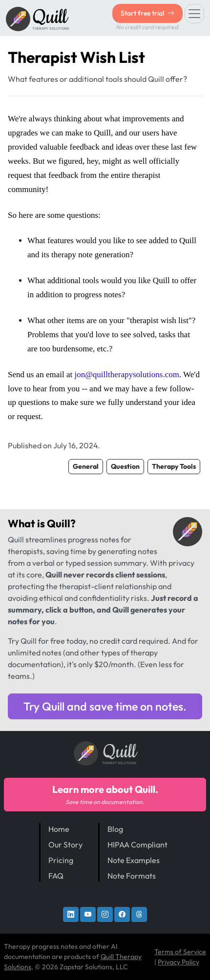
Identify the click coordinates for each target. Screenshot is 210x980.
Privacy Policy (178, 962)
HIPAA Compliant (137, 845)
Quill (59, 523)
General (86, 466)
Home (59, 829)
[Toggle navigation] (194, 14)
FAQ (56, 876)
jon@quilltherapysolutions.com (126, 375)
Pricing (61, 860)
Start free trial (147, 13)
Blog (115, 829)
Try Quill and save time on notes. (105, 706)
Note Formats (132, 876)
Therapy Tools (174, 466)
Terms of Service (180, 952)
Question (125, 466)
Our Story (65, 845)
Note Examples (134, 860)
